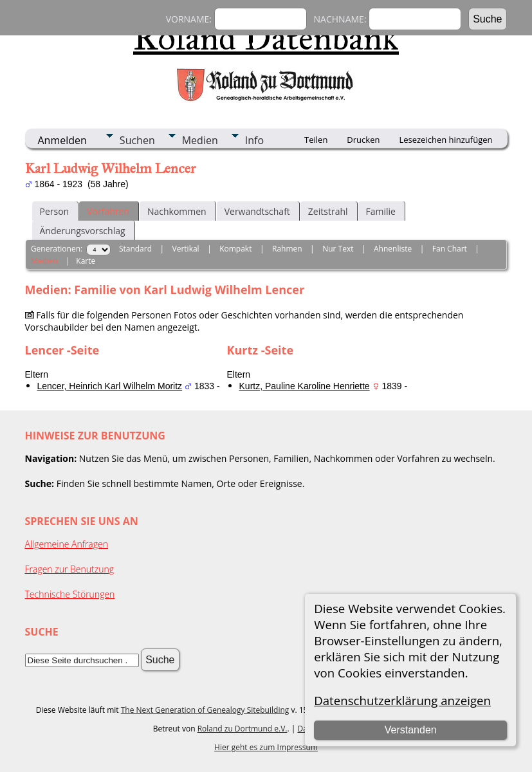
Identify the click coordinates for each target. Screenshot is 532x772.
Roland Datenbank (266, 38)
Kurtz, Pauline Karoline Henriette (305, 386)
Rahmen (287, 249)
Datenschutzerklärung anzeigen (402, 700)
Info (254, 140)
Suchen (137, 140)
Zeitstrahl (328, 211)
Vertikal (186, 249)
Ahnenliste (393, 249)
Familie (381, 211)
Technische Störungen (70, 594)
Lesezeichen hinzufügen (445, 140)
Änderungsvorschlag (83, 231)
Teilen (316, 140)
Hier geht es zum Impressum (266, 747)
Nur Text (338, 249)
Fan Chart (450, 249)
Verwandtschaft (257, 211)
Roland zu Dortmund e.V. (243, 729)
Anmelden (62, 140)
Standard (135, 249)
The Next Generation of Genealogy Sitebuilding (205, 710)
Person (55, 211)
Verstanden (411, 730)
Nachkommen (177, 211)
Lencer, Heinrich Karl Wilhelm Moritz (110, 386)
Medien (200, 140)
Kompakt (235, 249)
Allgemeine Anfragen (67, 544)
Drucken (363, 140)
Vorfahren (108, 211)
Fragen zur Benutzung (70, 569)
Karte (86, 261)
